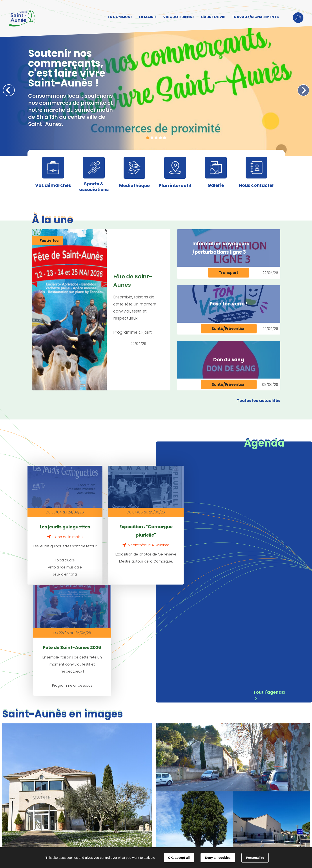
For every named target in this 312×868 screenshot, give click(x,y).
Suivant (303, 90)
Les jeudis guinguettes (61, 522)
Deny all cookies (218, 858)
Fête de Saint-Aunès (133, 281)
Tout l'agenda (269, 576)
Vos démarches (53, 185)
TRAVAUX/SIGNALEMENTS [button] (255, 17)
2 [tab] (152, 138)
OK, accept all (179, 858)
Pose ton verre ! (229, 304)
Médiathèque (134, 186)
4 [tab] (160, 138)
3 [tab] (156, 138)
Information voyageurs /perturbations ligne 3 (221, 248)
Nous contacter (256, 185)
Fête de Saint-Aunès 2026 (207, 526)
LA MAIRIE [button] (148, 17)
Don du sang (229, 360)
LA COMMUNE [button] (120, 17)
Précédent (9, 90)
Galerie (216, 185)
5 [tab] (164, 138)
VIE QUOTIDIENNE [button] (179, 17)
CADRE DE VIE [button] (213, 17)
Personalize (255, 858)
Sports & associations (94, 187)
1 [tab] (148, 138)
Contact (92, 843)
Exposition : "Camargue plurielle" (134, 526)
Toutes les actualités (259, 400)
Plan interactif (175, 186)
